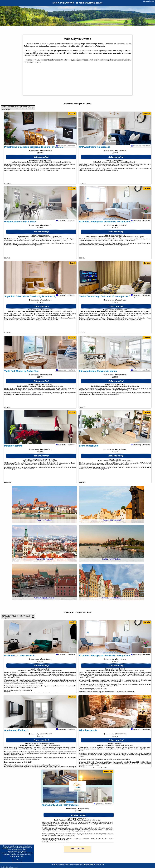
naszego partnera (52, 173)
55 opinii (130, 389)
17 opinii (53, 240)
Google (5, 848)
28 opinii (141, 315)
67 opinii (63, 315)
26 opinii (93, 823)
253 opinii (54, 389)
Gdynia (147, 188)
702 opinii (124, 748)
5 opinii (136, 240)
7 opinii (124, 464)
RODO (22, 856)
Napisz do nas (100, 864)
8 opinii (63, 165)
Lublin (72, 622)
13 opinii (128, 165)
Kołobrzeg (108, 772)
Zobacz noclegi (41, 160)
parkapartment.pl (149, 1)
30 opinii (53, 674)
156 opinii (51, 748)
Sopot (73, 263)
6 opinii (49, 464)
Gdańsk (72, 114)
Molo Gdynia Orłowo (78, 848)
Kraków (72, 697)
